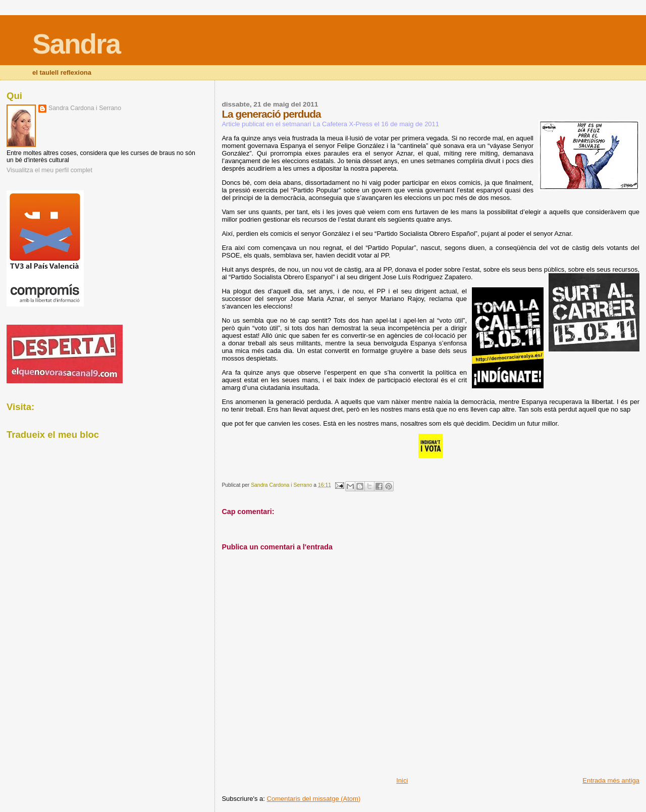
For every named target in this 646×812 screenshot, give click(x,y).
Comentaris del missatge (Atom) (314, 799)
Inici (402, 780)
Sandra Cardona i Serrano (85, 108)
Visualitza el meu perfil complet (49, 170)
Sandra (76, 44)
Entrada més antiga (611, 780)
